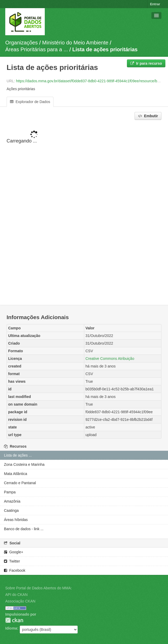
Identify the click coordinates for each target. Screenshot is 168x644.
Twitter (12, 561)
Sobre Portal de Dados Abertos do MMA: (39, 588)
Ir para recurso (146, 63)
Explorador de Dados (30, 102)
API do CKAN (16, 595)
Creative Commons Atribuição (110, 359)
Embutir (148, 116)
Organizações (21, 43)
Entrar (155, 4)
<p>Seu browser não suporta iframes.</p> (84, 213)
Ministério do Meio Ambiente (75, 43)
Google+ (14, 552)
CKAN (14, 620)
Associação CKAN (20, 601)
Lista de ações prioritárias (105, 49)
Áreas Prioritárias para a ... (37, 49)
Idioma (11, 628)
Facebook (15, 570)
